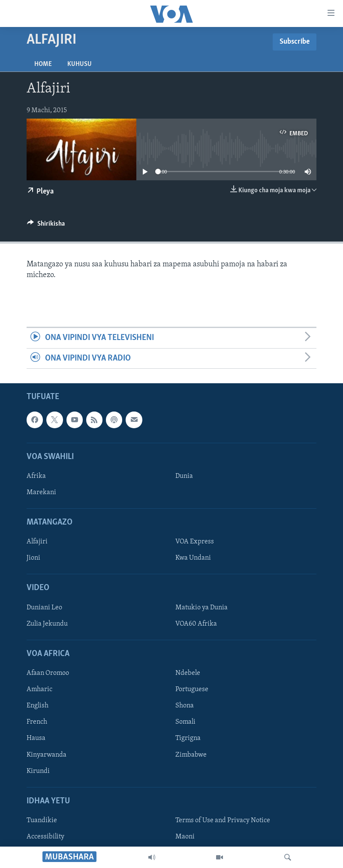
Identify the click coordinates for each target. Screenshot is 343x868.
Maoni (185, 837)
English (38, 706)
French (37, 722)
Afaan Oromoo (48, 673)
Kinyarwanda (47, 755)
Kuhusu (80, 64)
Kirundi (38, 771)
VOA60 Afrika (196, 624)
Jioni (33, 558)
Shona (185, 706)
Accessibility (45, 837)
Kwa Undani (193, 558)
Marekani (41, 492)
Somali (185, 722)
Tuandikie (42, 820)
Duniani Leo (44, 608)
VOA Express (195, 542)
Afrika (36, 476)
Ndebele (188, 673)
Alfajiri (37, 542)
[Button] (46, 226)
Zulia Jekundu (47, 624)
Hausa (36, 738)
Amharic (39, 689)
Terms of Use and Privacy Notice (223, 820)
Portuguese (192, 689)
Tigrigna (188, 738)
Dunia (184, 476)
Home (43, 64)
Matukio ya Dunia (202, 608)
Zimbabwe (191, 755)
